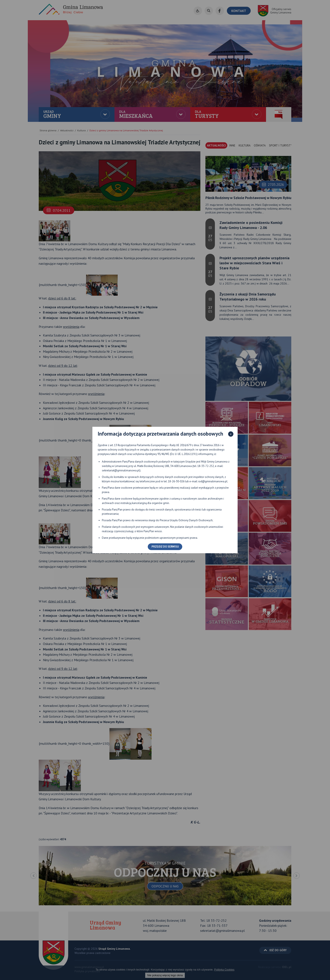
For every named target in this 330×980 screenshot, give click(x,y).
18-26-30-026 (176, 481)
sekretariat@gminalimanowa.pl (121, 470)
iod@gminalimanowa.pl (213, 481)
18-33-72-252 (206, 466)
